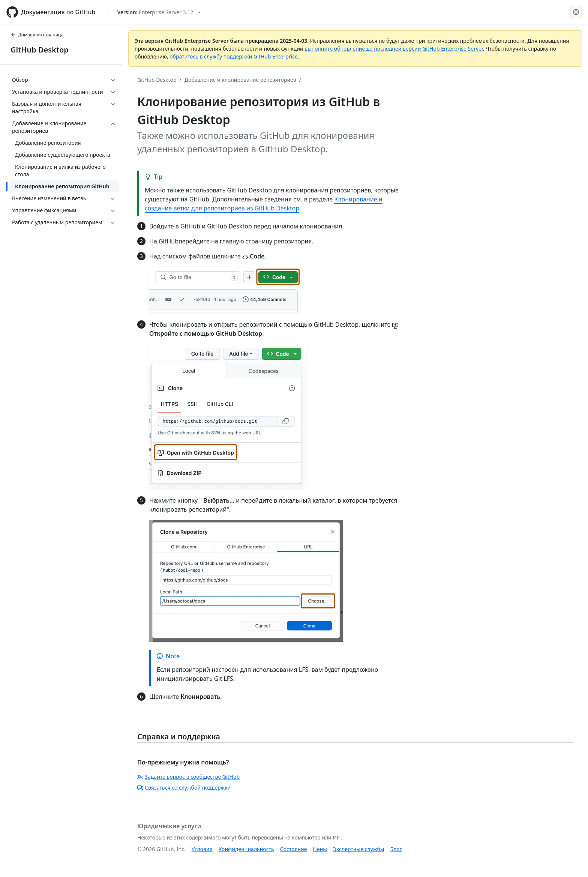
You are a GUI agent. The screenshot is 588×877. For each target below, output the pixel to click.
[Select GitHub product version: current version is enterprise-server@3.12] (159, 12)
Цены (320, 849)
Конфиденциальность (246, 849)
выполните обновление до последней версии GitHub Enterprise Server (394, 49)
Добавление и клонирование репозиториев (240, 80)
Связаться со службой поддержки (184, 788)
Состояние (294, 849)
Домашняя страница (37, 35)
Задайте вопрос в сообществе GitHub (188, 777)
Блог (396, 849)
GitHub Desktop (40, 50)
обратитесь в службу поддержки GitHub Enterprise (234, 56)
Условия (202, 849)
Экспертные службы (359, 849)
